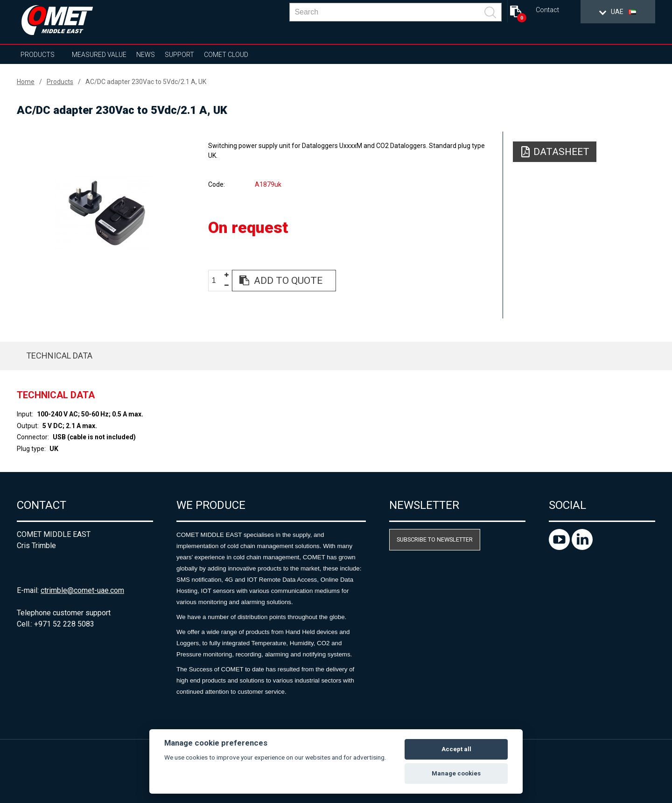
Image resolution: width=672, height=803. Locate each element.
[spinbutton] (217, 281)
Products (38, 55)
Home (26, 82)
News (146, 55)
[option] (103, 213)
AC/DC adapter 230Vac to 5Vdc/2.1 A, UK (146, 82)
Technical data (59, 356)
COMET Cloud (226, 55)
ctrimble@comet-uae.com (82, 590)
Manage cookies (456, 773)
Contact (547, 10)
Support (179, 55)
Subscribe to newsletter (435, 539)
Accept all (456, 749)
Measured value (99, 55)
